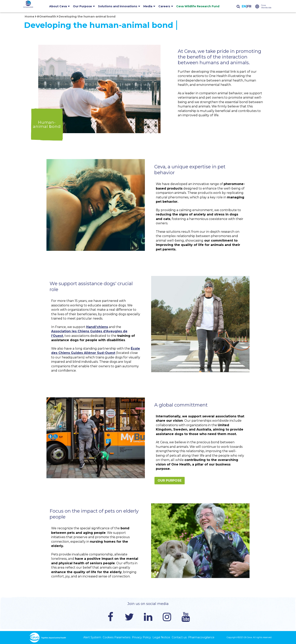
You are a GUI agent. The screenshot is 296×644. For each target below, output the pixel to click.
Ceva (249, 637)
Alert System (92, 637)
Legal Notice (161, 637)
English (244, 7)
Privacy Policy (141, 637)
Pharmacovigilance (201, 637)
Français (249, 7)
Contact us (179, 637)
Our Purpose (82, 6)
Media (148, 6)
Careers (164, 6)
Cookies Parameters (117, 637)
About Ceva (58, 6)
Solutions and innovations (118, 6)
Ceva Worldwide (266, 6)
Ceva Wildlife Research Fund (198, 6)
